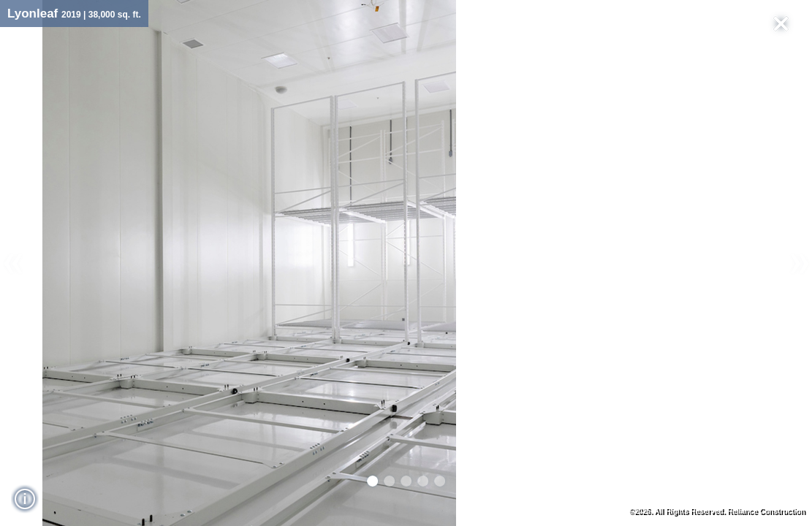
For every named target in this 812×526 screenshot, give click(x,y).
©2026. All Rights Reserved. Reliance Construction (717, 511)
